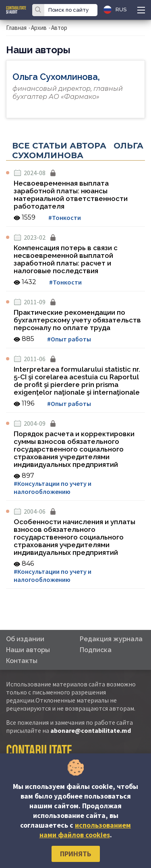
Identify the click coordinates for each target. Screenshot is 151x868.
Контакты (22, 661)
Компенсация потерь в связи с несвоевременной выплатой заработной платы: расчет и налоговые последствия (66, 259)
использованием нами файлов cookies (85, 830)
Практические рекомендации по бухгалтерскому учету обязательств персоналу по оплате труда (77, 320)
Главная (16, 28)
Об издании (25, 639)
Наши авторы (28, 650)
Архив (39, 28)
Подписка (96, 650)
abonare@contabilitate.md (91, 730)
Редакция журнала (111, 639)
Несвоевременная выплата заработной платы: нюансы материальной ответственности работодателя (71, 195)
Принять (75, 854)
